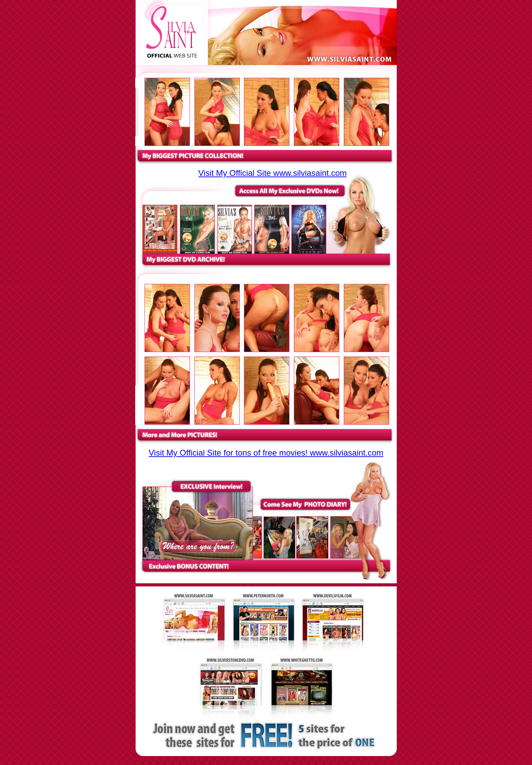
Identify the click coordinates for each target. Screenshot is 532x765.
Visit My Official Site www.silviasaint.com (272, 173)
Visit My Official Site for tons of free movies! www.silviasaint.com (266, 453)
